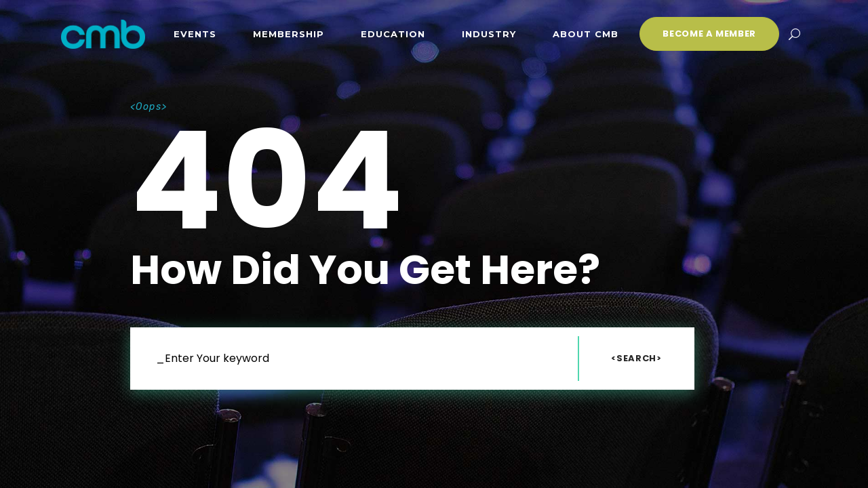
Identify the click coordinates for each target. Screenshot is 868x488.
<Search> (636, 358)
